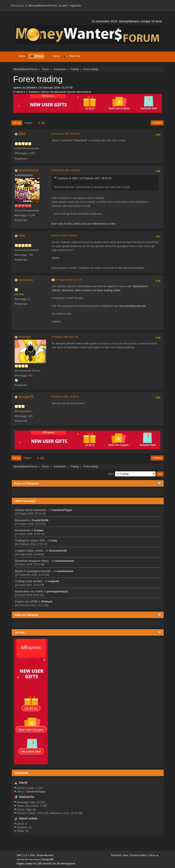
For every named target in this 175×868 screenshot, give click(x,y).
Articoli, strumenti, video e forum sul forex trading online (86, 290)
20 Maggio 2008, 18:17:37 (68, 280)
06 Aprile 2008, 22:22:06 (64, 235)
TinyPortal (116, 855)
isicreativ (26, 280)
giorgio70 (26, 397)
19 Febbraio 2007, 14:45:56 (66, 170)
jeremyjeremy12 (58, 591)
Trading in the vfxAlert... (30, 581)
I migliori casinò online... (30, 551)
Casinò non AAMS (26, 601)
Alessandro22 (58, 551)
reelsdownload (64, 561)
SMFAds (20, 860)
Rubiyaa (47, 601)
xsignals (54, 581)
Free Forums (34, 860)
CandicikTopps (62, 510)
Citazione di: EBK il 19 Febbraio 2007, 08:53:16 (84, 178)
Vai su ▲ (154, 855)
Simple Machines (45, 855)
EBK (22, 134)
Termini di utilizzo (139, 855)
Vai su (16, 458)
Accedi (63, 6)
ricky (54, 541)
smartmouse (65, 571)
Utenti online (28, 818)
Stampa (157, 123)
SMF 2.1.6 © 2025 (26, 855)
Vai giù (17, 123)
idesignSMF (48, 859)
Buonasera (22, 520)
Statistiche (21, 773)
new (22, 236)
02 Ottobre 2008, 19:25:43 (65, 397)
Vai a (111, 474)
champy (25, 337)
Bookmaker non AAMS (29, 591)
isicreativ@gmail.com (133, 306)
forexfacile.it (140, 286)
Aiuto (126, 855)
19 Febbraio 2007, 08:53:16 (66, 134)
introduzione (23, 530)
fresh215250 (40, 520)
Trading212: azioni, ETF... (31, 541)
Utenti (23, 783)
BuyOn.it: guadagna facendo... (34, 571)
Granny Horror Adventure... (32, 510)
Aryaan (39, 530)
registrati (75, 6)
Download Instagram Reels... (33, 561)
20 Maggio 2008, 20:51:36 (65, 337)
